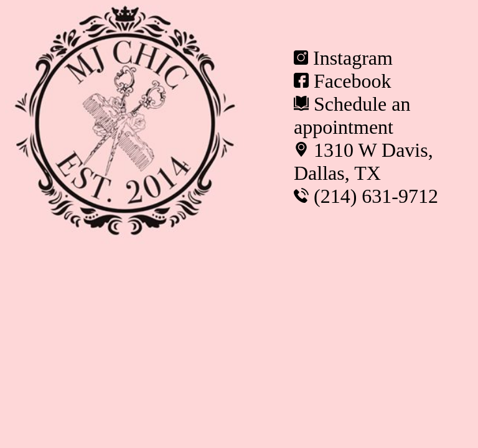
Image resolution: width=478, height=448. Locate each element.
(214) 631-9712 (376, 196)
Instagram (353, 58)
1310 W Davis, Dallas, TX (363, 161)
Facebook (352, 81)
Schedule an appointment (352, 115)
